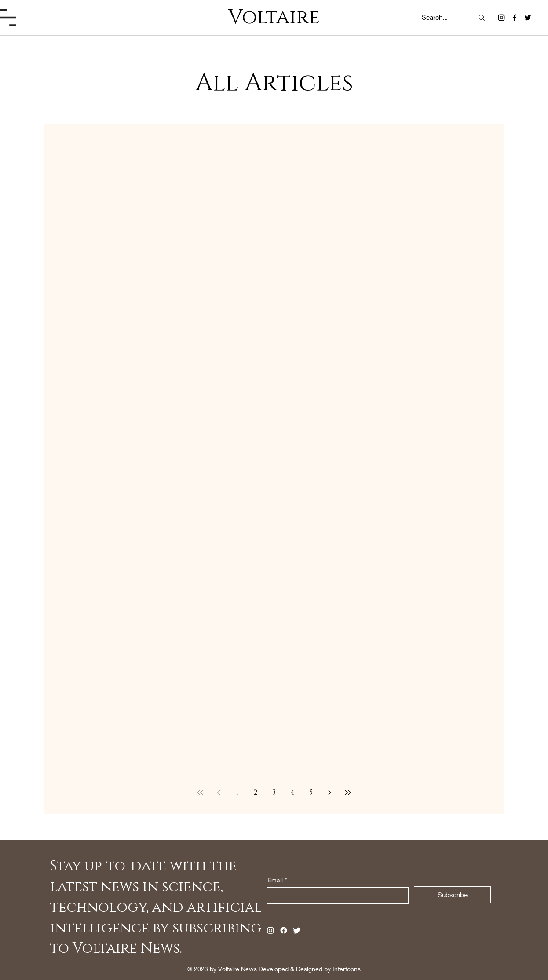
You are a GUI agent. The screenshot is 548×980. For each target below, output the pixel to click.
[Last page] (348, 793)
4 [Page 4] (292, 793)
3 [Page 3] (274, 793)
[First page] (200, 793)
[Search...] (440, 17)
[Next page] (329, 793)
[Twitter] (528, 18)
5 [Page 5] (311, 793)
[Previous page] (219, 793)
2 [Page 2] (256, 793)
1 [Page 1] (237, 793)
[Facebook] (515, 18)
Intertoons (347, 969)
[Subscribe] (452, 895)
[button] (8, 18)
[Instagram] (501, 18)
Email (275, 880)
